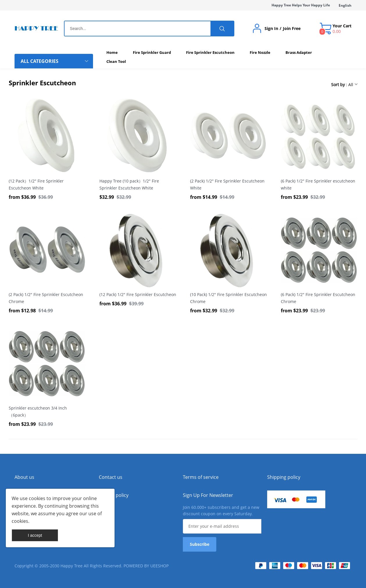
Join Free (292, 29)
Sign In (271, 29)
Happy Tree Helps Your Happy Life (301, 5)
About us (24, 477)
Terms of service (201, 477)
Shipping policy (284, 477)
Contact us (111, 477)
